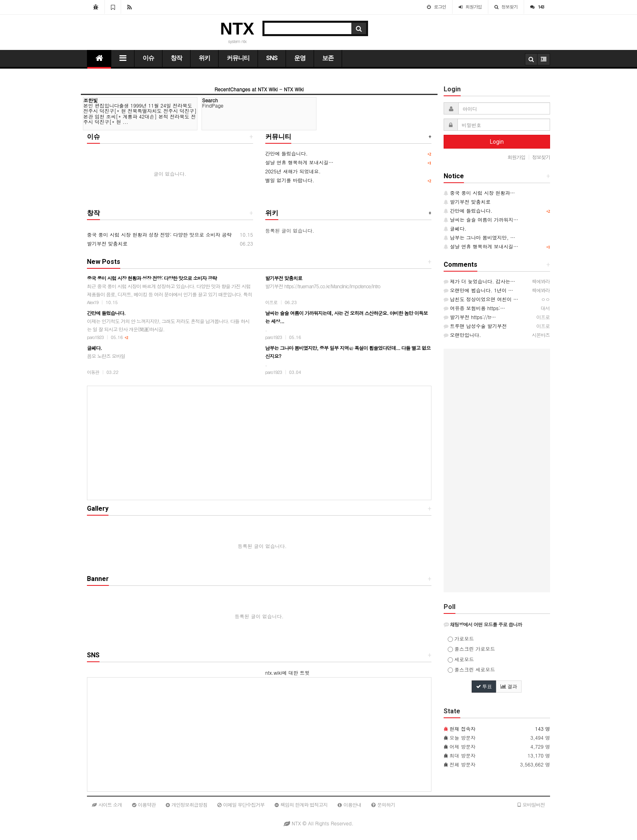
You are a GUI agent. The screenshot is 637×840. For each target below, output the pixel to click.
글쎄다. (455, 228)
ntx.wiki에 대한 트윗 (287, 673)
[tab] (497, 624)
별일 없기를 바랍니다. (290, 180)
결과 (509, 687)
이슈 (148, 58)
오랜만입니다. (463, 335)
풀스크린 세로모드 (471, 669)
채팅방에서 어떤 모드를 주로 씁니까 (483, 624)
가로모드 (461, 638)
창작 (176, 58)
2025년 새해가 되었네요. (293, 171)
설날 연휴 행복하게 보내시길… (299, 162)
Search (210, 100)
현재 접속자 (463, 729)
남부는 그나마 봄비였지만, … (480, 237)
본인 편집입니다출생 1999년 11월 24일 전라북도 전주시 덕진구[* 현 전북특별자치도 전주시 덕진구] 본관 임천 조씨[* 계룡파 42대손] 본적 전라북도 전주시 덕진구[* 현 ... (140, 113)
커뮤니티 (238, 58)
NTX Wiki (294, 89)
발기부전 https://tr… (470, 317)
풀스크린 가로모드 (471, 649)
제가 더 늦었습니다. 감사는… (480, 281)
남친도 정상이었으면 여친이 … (481, 299)
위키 (204, 58)
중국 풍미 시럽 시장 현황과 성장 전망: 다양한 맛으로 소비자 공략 (159, 234)
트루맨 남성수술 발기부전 (475, 326)
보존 (328, 58)
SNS (272, 58)
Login (497, 142)
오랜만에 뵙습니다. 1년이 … (479, 290)
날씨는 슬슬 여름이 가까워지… (481, 219)
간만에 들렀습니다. (287, 153)
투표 (484, 687)
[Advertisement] (259, 443)
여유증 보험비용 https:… (474, 308)
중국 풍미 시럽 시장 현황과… (479, 193)
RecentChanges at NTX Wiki (246, 89)
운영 (300, 58)
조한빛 (91, 100)
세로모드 (461, 659)
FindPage (213, 105)
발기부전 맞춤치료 (107, 243)
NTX (237, 29)
